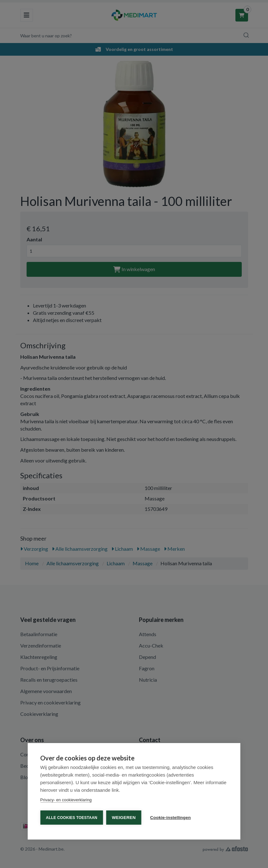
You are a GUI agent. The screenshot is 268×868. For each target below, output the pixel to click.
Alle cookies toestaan (72, 818)
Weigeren (124, 818)
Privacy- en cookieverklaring (66, 800)
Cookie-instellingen (171, 818)
